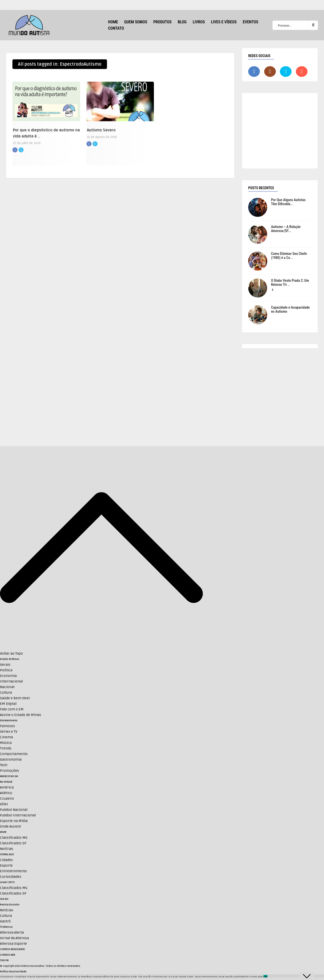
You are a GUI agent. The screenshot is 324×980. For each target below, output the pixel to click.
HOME (113, 22)
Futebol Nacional (14, 810)
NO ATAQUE (6, 782)
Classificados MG (14, 838)
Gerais (5, 665)
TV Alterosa (6, 927)
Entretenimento (9, 721)
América (7, 787)
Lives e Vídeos (224, 22)
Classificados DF (13, 843)
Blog (182, 22)
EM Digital (8, 704)
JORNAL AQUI (7, 854)
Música (6, 743)
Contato (116, 28)
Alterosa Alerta (12, 932)
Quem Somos (136, 22)
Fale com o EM (12, 709)
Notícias (7, 849)
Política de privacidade (13, 972)
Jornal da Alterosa (14, 938)
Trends (6, 748)
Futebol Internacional (18, 815)
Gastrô (5, 921)
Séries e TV (9, 732)
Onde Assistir (11, 826)
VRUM (3, 832)
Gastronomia (11, 759)
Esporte (6, 865)
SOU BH (4, 899)
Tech (4, 765)
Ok (265, 977)
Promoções (10, 771)
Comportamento (14, 754)
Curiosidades (11, 877)
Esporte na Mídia (14, 821)
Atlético (6, 793)
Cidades (6, 860)
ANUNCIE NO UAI (9, 776)
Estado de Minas (10, 659)
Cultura (6, 693)
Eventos (250, 22)
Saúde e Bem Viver (15, 698)
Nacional (7, 687)
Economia (8, 676)
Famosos (7, 726)
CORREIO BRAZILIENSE (12, 949)
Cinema (6, 737)
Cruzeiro (7, 799)
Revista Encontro (10, 905)
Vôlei (4, 804)
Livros (199, 22)
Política (6, 670)
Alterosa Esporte (13, 944)
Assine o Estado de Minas (21, 715)
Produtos (163, 22)
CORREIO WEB (8, 955)
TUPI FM (4, 960)
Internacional (11, 681)
